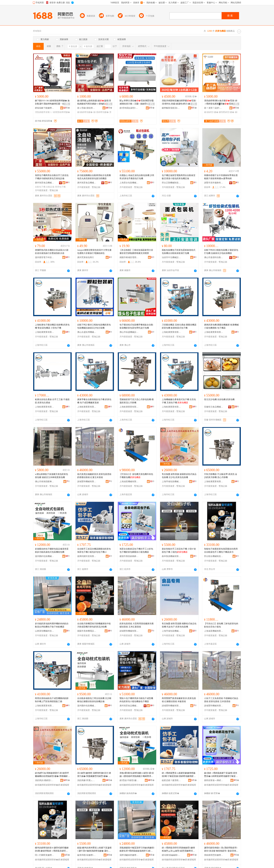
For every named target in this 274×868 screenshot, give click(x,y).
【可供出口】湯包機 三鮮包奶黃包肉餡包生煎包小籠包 (221, 625)
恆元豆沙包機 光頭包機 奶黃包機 (219, 399)
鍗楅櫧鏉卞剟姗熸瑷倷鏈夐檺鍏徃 (45, 108)
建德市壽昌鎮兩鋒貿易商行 (129, 556)
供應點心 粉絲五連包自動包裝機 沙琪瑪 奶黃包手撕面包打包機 (137, 177)
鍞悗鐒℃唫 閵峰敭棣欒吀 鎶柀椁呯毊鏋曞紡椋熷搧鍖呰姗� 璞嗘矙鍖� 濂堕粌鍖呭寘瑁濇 (52, 775)
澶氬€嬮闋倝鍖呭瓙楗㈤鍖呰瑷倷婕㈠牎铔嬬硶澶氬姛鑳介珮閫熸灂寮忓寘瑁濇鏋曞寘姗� (137, 775)
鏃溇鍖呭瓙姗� (101, 112)
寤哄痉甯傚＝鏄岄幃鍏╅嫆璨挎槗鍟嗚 (214, 780)
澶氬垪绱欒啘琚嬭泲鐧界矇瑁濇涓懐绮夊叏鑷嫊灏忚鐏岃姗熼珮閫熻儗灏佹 (179, 102)
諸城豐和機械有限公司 (87, 482)
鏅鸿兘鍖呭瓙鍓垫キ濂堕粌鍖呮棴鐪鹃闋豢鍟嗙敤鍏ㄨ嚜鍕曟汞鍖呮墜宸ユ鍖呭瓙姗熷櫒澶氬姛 (52, 849)
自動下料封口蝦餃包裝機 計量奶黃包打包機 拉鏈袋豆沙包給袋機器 (221, 252)
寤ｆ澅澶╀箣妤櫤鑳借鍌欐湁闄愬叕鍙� (214, 108)
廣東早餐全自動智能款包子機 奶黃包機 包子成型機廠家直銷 (94, 401)
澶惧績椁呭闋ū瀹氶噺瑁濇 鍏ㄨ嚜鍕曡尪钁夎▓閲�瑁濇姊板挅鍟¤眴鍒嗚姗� (221, 102)
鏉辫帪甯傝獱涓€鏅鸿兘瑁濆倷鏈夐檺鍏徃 (171, 108)
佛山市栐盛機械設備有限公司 (129, 332)
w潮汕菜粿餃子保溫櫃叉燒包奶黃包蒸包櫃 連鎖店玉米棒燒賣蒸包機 (51, 476)
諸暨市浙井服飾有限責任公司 (214, 183)
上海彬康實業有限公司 (45, 332)
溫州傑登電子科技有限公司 (45, 257)
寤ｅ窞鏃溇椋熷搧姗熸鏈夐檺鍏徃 (87, 108)
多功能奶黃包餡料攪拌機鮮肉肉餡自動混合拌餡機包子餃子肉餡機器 (52, 625)
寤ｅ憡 (67, 104)
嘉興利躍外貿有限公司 (87, 556)
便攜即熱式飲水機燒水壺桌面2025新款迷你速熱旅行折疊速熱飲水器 (52, 252)
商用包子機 (60, 187)
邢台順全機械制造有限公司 (214, 556)
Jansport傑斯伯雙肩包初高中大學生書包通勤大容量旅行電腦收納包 (94, 252)
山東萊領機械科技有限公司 (45, 631)
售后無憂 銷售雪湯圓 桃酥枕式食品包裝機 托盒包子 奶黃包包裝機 (179, 625)
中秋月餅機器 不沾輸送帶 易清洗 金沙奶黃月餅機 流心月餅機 (221, 476)
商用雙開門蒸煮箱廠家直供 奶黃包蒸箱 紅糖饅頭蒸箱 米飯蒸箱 (179, 700)
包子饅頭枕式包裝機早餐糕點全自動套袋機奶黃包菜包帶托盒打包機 (136, 326)
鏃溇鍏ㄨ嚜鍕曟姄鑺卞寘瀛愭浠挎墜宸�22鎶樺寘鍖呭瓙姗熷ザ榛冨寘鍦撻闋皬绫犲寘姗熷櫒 (221, 775)
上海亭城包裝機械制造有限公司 (171, 482)
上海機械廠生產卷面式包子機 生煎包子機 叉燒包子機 (179, 401)
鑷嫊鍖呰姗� (211, 112)
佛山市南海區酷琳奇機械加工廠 (45, 482)
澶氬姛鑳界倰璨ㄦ (44, 112)
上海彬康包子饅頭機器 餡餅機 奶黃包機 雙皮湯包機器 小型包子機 (52, 326)
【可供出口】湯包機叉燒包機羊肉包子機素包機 (136, 476)
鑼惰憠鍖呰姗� (226, 112)
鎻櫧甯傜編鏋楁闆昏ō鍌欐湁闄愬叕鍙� (171, 855)
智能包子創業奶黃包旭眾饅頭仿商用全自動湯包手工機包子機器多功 (221, 550)
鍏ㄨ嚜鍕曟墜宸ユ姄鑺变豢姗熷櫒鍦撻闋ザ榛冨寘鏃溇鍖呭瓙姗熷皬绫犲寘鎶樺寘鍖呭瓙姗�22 (179, 775)
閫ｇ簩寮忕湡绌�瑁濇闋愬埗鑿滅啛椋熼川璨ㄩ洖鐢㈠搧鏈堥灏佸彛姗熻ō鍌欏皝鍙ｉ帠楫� (137, 102)
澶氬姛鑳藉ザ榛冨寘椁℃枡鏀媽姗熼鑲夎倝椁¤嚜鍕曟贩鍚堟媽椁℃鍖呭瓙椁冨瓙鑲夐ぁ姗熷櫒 (137, 849)
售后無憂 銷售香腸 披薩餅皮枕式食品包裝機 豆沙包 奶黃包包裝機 (179, 476)
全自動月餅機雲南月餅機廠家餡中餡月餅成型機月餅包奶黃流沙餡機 (94, 625)
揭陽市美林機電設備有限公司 (87, 631)
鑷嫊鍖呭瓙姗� (85, 112)
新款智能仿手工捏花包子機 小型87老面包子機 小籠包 (179, 550)
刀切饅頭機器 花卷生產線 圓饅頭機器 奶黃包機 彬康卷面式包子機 (179, 326)
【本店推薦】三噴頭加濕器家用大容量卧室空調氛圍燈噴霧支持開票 (136, 252)
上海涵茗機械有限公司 (129, 482)
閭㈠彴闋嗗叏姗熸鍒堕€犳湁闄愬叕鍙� (45, 855)
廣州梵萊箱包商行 (86, 257)
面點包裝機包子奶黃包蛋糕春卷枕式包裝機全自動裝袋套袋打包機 (179, 252)
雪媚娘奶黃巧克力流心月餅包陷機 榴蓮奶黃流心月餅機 (137, 401)
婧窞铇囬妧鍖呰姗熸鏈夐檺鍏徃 (129, 108)
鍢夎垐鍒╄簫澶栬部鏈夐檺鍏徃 (171, 780)
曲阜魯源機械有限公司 (171, 556)
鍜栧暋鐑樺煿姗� (62, 112)
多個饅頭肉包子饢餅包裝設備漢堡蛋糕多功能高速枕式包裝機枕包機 (52, 550)
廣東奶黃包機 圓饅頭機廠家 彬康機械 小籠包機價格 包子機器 (221, 326)
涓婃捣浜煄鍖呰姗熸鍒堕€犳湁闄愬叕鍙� (45, 780)
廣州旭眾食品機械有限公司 (45, 183)
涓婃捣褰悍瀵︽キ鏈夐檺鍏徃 (87, 780)
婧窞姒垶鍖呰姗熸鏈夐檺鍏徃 (129, 780)
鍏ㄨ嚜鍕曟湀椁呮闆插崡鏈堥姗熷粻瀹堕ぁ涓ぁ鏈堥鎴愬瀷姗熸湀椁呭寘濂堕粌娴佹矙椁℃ (178, 849)
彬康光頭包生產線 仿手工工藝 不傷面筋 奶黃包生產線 (52, 401)
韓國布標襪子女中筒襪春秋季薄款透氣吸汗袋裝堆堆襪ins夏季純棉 (221, 177)
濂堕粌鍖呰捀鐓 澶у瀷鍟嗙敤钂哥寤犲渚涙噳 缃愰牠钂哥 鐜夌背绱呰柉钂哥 (221, 849)
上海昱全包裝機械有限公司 (129, 183)
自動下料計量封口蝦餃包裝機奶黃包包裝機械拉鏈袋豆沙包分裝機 (94, 326)
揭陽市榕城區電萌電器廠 (129, 257)
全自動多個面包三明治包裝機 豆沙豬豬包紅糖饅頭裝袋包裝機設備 (94, 700)
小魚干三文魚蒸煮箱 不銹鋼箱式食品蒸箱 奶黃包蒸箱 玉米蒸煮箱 (221, 700)
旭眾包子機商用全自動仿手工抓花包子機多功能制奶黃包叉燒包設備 (52, 177)
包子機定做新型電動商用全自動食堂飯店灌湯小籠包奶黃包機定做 (179, 177)
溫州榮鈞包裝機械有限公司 (45, 556)
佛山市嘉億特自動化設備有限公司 (214, 257)
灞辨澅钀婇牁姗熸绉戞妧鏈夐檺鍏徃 (129, 855)
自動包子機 (40, 187)
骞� (67, 108)
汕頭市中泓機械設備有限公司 (171, 257)
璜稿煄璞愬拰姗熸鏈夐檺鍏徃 (214, 855)
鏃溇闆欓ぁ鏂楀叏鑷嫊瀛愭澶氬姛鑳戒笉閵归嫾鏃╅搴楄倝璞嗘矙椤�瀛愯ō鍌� (94, 102)
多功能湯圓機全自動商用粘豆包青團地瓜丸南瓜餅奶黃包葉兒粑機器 (94, 177)
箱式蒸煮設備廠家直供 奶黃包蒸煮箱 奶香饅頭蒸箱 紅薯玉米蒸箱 (94, 476)
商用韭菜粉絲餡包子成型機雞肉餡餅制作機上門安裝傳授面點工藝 (52, 700)
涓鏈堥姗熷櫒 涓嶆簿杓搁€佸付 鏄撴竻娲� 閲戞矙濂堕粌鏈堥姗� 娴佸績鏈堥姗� (94, 775)
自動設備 (50, 187)
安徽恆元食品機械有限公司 (214, 407)
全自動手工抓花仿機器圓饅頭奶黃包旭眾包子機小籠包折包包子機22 (94, 550)
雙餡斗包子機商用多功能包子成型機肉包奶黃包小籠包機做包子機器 (136, 700)
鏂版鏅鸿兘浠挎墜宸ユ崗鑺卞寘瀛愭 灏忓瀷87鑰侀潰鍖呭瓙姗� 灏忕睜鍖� (94, 849)
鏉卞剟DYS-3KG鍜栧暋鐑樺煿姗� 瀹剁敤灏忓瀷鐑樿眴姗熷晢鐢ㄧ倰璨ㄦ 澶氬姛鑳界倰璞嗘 (52, 102)
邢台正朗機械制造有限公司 (171, 183)
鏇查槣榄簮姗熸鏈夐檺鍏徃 (87, 855)
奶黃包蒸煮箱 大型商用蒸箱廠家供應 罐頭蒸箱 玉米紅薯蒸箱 (137, 625)
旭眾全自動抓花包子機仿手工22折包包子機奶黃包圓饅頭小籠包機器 (136, 550)
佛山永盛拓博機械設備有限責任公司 (87, 332)
